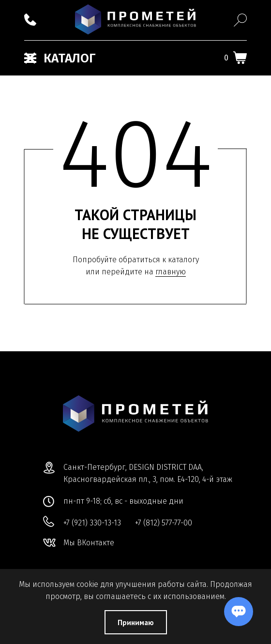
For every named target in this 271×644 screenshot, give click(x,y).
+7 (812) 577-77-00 (164, 523)
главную (171, 272)
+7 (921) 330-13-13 (92, 523)
